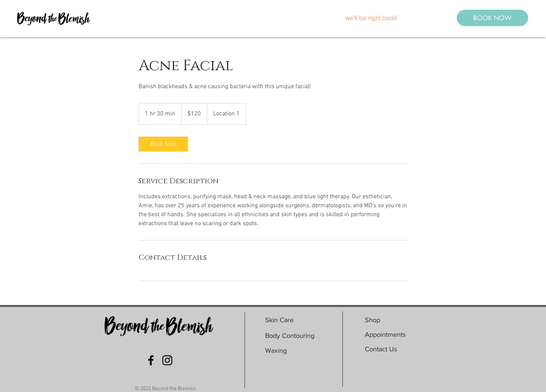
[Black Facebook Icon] (151, 360)
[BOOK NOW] (492, 18)
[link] (163, 144)
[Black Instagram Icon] (167, 360)
